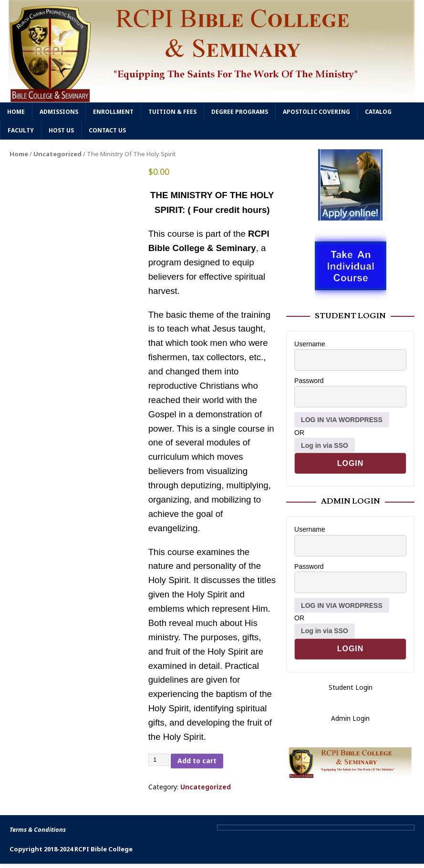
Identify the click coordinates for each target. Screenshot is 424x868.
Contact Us (107, 130)
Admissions (59, 112)
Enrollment (113, 112)
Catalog (378, 112)
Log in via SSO (325, 445)
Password (309, 381)
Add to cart (197, 761)
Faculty (21, 130)
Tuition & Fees (172, 112)
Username (310, 344)
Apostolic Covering (316, 112)
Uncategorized (57, 154)
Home (16, 112)
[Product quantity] (159, 760)
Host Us (61, 130)
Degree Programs (240, 112)
